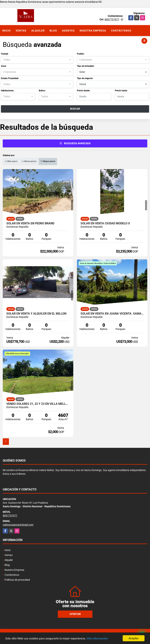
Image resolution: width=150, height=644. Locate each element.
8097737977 (112, 19)
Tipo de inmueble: (86, 66)
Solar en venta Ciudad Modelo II (105, 223)
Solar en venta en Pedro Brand (30, 223)
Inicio (6, 31)
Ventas (21, 31)
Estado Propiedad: (10, 78)
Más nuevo (11, 161)
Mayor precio (48, 161)
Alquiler (38, 31)
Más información (97, 639)
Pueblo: (81, 54)
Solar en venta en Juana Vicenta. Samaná (112, 314)
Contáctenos (121, 31)
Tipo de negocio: (85, 78)
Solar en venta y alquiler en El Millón (36, 314)
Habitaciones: (7, 91)
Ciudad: (5, 54)
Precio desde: (83, 91)
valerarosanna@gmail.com (18, 525)
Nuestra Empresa (93, 31)
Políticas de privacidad (17, 580)
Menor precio (29, 161)
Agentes (68, 31)
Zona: (4, 66)
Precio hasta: (121, 91)
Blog (53, 31)
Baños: (42, 91)
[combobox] (37, 60)
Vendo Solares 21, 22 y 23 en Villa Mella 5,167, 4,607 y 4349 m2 (38, 404)
